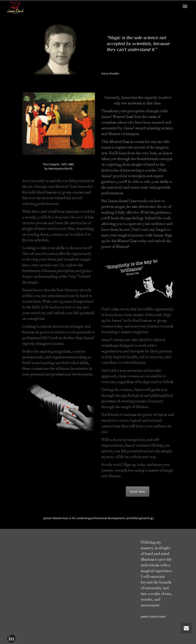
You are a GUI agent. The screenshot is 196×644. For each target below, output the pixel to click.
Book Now (138, 492)
